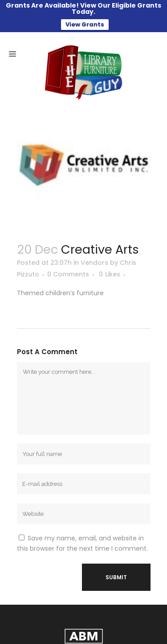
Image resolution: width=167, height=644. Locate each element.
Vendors (94, 251)
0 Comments (68, 262)
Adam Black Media (115, 637)
